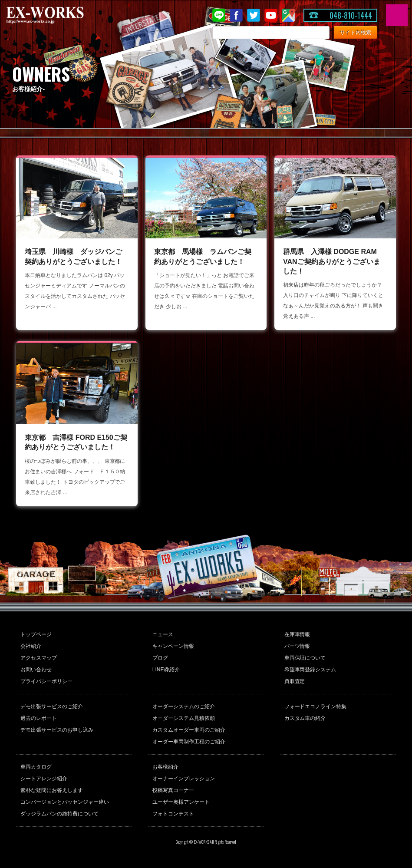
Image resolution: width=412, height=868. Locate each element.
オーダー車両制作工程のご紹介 (189, 742)
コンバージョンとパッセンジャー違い (65, 802)
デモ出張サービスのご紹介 (52, 706)
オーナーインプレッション (184, 779)
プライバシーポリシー (46, 681)
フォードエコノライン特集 (316, 706)
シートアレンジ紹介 (44, 779)
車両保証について (305, 658)
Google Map (288, 15)
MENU (397, 15)
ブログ (160, 658)
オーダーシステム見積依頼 (184, 718)
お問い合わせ (36, 670)
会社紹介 (31, 646)
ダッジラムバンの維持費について (59, 814)
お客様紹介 (165, 767)
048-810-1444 (351, 15)
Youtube (271, 15)
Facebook (236, 15)
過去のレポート (39, 718)
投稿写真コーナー (173, 790)
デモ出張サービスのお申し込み (57, 730)
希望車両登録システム (310, 670)
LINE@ (219, 15)
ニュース (163, 634)
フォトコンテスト (173, 814)
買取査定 (295, 681)
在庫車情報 (297, 634)
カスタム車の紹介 (305, 718)
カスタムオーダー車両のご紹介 (189, 730)
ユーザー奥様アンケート (181, 802)
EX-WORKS (59, 15)
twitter (254, 15)
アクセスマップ (39, 658)
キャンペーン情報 (173, 646)
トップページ (36, 634)
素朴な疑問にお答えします (52, 790)
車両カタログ (36, 767)
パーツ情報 (297, 646)
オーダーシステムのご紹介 (184, 706)
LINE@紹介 (166, 670)
